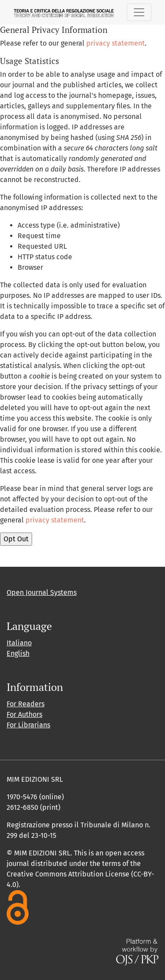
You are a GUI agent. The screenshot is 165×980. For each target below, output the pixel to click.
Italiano (19, 643)
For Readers (26, 704)
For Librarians (28, 725)
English (18, 653)
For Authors (24, 714)
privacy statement (115, 43)
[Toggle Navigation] (139, 12)
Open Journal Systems (42, 592)
